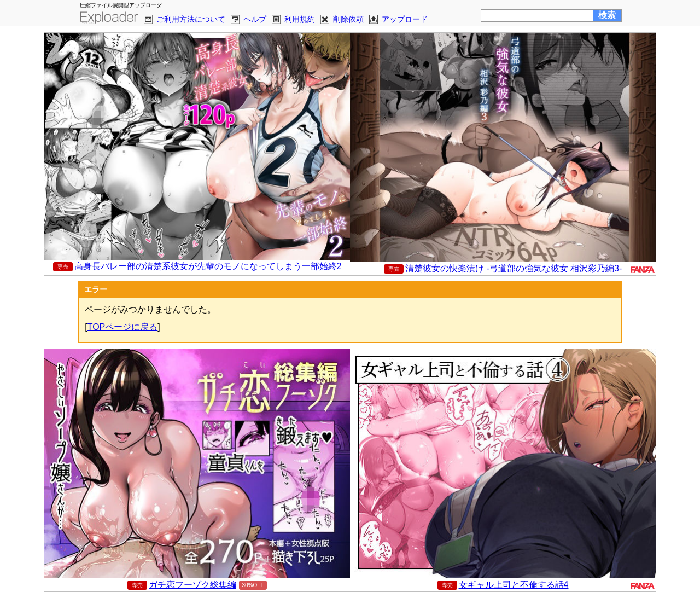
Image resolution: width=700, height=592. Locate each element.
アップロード (405, 19)
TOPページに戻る (123, 327)
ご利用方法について (191, 19)
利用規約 (300, 19)
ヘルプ (255, 19)
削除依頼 (348, 19)
